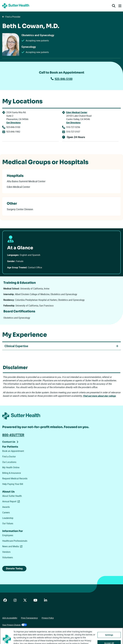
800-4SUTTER (13, 435)
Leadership (8, 518)
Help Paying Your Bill (13, 484)
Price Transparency (29, 618)
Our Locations (9, 462)
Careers (6, 513)
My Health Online (11, 468)
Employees (8, 536)
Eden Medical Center (77, 112)
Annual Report (12, 502)
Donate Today (15, 569)
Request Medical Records (15, 479)
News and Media (13, 547)
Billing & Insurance (12, 473)
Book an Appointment (13, 451)
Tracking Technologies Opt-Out (16, 632)
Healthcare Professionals (15, 541)
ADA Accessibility (10, 618)
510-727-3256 (73, 127)
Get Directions (13, 123)
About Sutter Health (12, 496)
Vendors (6, 552)
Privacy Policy (48, 618)
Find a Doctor (9, 457)
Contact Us (9, 442)
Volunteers (8, 558)
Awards (6, 507)
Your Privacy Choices (15, 625)
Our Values (8, 524)
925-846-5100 (62, 79)
